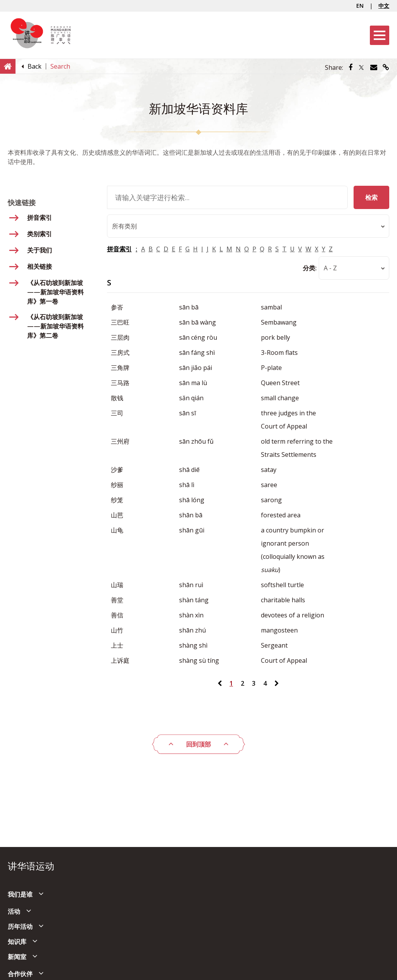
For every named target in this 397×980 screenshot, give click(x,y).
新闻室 (17, 957)
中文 (384, 6)
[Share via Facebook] (350, 67)
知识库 (17, 942)
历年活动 (20, 926)
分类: (310, 268)
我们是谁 (20, 894)
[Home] (8, 66)
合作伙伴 (20, 974)
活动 (14, 911)
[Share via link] (386, 67)
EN (360, 6)
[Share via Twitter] (361, 67)
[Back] (35, 66)
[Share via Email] (374, 67)
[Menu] (380, 35)
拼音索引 (119, 249)
